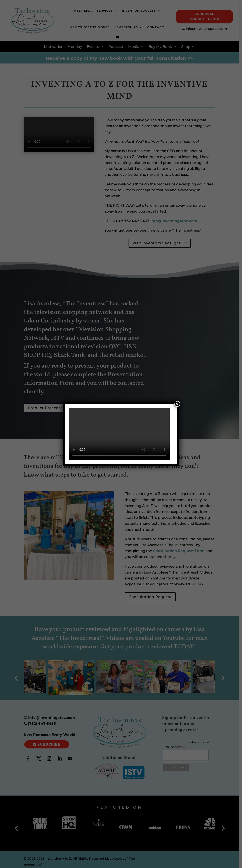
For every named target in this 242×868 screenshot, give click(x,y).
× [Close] (177, 404)
